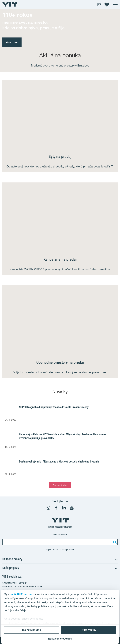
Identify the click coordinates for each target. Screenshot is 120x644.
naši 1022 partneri (22, 594)
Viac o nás (12, 42)
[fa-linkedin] (64, 508)
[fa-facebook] (56, 508)
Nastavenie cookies (60, 639)
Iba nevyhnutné (32, 630)
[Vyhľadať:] (114, 542)
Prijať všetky (88, 630)
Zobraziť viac (60, 485)
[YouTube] (72, 508)
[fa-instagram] (48, 508)
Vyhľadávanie (60, 535)
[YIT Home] (10, 4)
